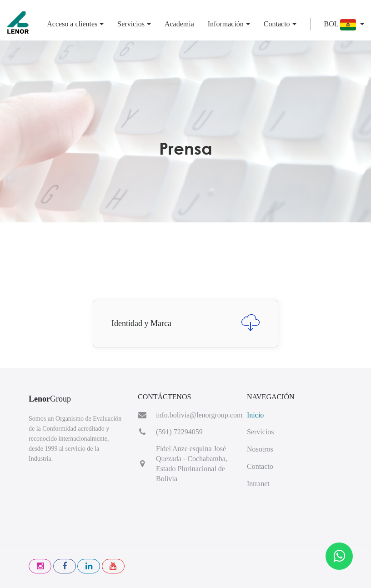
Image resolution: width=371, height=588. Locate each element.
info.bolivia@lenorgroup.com (199, 415)
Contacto (280, 24)
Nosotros (260, 449)
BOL (344, 25)
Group (50, 399)
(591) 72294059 (179, 432)
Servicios (134, 24)
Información (229, 24)
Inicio (255, 415)
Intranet (258, 484)
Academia (179, 24)
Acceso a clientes (75, 24)
